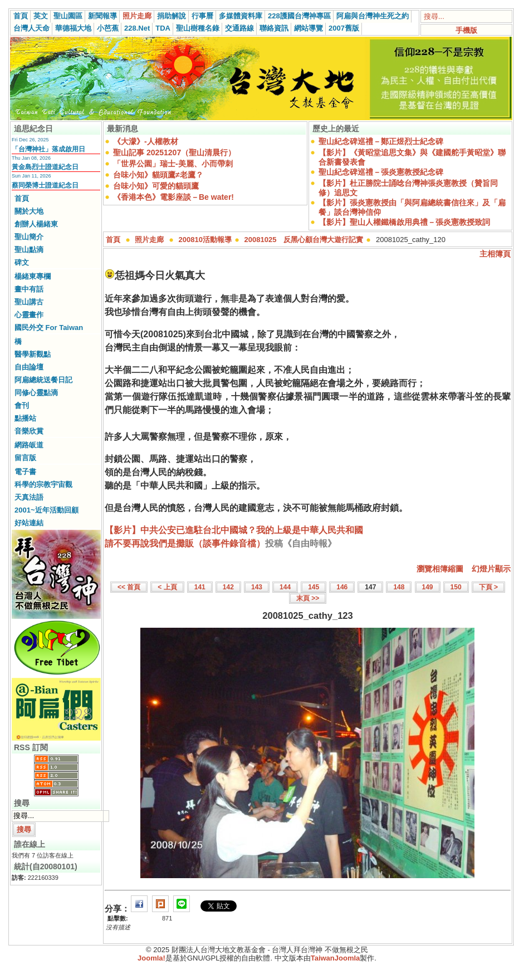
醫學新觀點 (33, 354)
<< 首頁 (129, 587)
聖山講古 (29, 302)
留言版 (25, 458)
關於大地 (29, 211)
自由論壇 (29, 367)
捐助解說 (172, 16)
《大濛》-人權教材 (146, 141)
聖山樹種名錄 (198, 28)
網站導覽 (309, 28)
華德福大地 (73, 28)
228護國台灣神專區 (299, 16)
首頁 (21, 16)
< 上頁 (167, 587)
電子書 (25, 472)
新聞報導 (102, 16)
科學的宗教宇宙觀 (43, 484)
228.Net (137, 28)
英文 (41, 16)
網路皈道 (29, 445)
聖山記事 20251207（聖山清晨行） (174, 152)
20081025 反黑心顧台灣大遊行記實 (304, 240)
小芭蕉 (108, 28)
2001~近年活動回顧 (46, 510)
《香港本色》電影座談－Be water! (173, 197)
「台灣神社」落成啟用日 (48, 149)
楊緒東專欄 (33, 276)
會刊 (22, 405)
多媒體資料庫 (241, 16)
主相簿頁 (495, 254)
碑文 (22, 262)
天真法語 (29, 497)
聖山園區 (68, 16)
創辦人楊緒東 (36, 224)
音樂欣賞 (29, 431)
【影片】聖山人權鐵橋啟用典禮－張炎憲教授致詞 (404, 222)
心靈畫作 (29, 315)
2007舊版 (344, 28)
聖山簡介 (29, 237)
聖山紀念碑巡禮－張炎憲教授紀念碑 (381, 172)
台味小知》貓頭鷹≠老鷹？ (158, 175)
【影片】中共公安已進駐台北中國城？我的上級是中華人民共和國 (234, 530)
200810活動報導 (205, 240)
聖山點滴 (29, 250)
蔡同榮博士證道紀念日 (45, 185)
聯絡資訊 (274, 28)
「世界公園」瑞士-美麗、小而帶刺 (173, 164)
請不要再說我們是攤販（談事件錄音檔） (185, 543)
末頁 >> (308, 598)
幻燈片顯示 (491, 569)
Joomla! (151, 958)
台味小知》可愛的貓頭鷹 (156, 186)
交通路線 (239, 28)
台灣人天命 (31, 28)
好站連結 (29, 523)
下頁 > (488, 587)
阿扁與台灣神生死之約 (373, 16)
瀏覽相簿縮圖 (440, 569)
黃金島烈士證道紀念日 (45, 167)
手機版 (466, 30)
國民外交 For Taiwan (49, 328)
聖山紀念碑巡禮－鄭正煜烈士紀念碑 (381, 141)
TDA (163, 28)
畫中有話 (29, 289)
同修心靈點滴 (36, 393)
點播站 (25, 418)
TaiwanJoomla (336, 958)
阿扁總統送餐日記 (43, 380)
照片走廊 (137, 16)
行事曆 (202, 16)
